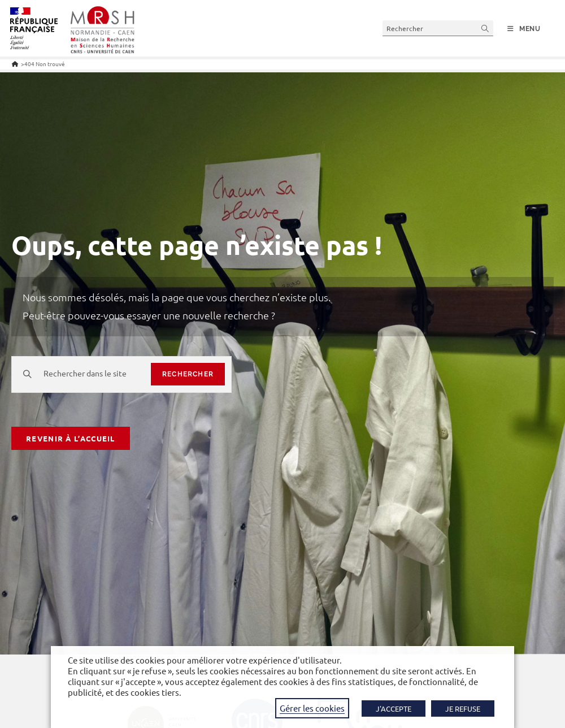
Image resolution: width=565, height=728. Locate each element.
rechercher (188, 374)
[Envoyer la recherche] (485, 28)
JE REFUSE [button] (463, 708)
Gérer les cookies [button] (312, 708)
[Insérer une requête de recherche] (438, 28)
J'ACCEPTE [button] (394, 708)
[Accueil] (15, 64)
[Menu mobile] (524, 29)
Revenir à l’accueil (71, 438)
